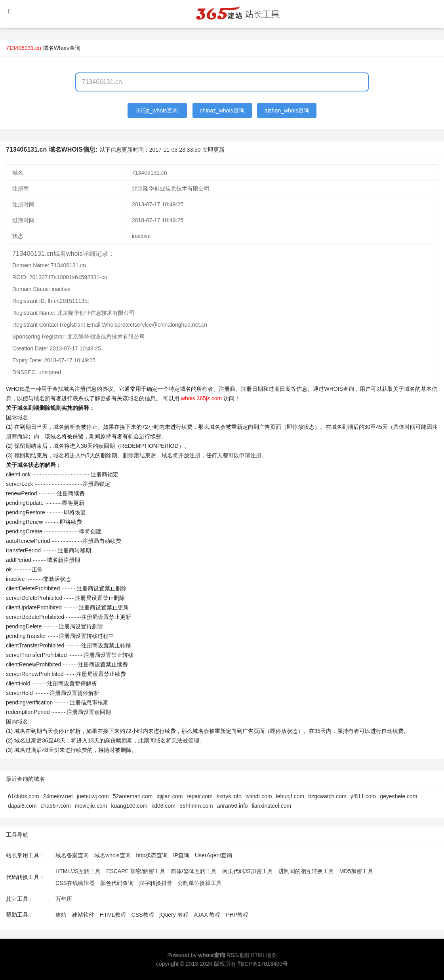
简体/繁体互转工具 (194, 871)
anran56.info (232, 806)
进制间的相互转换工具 (306, 871)
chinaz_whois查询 (222, 110)
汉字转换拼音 (156, 883)
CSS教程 (143, 915)
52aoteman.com (133, 796)
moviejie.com (91, 806)
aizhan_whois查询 (287, 110)
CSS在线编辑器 (75, 883)
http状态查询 (152, 855)
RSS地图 (238, 955)
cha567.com (55, 806)
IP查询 (181, 855)
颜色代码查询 (117, 883)
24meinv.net (58, 796)
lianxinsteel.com (272, 806)
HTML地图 (263, 955)
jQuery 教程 (174, 915)
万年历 (64, 899)
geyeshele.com (398, 796)
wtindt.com (259, 796)
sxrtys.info (229, 796)
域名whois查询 (112, 855)
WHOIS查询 (339, 389)
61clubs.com (24, 796)
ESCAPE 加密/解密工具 (136, 871)
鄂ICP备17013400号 (263, 964)
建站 (61, 915)
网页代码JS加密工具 (248, 871)
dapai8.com (22, 806)
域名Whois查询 (62, 48)
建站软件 (83, 915)
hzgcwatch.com (327, 796)
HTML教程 (113, 915)
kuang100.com (129, 806)
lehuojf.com (290, 796)
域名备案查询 (72, 855)
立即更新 (213, 150)
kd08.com (163, 806)
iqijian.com (170, 796)
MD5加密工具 (356, 871)
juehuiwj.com (93, 796)
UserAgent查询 (213, 855)
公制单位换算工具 (200, 883)
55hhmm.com (196, 806)
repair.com (199, 796)
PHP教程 (237, 915)
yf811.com (363, 796)
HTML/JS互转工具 (78, 871)
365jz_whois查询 (157, 110)
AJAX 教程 (207, 915)
